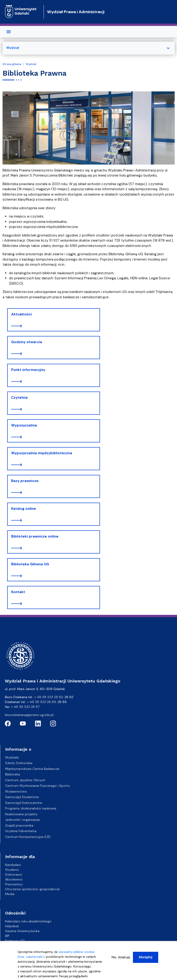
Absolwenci (14, 879)
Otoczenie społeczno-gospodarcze (32, 889)
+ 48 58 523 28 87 (25, 707)
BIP (7, 936)
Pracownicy (14, 884)
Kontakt (18, 592)
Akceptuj (146, 957)
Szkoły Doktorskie (19, 763)
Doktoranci (14, 874)
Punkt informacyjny (28, 370)
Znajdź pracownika (19, 825)
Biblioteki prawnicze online (35, 536)
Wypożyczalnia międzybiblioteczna (42, 453)
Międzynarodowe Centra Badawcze (32, 769)
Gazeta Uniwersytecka (22, 931)
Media (10, 894)
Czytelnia (19, 398)
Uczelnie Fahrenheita (21, 831)
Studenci (12, 870)
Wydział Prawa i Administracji (76, 12)
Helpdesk (12, 926)
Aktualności (21, 314)
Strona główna (12, 64)
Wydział (31, 64)
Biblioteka (13, 774)
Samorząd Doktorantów (24, 803)
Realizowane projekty (21, 814)
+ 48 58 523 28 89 (42, 702)
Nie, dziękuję (121, 957)
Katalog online (24, 509)
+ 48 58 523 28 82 (49, 697)
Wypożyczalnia (24, 425)
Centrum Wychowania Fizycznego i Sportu (37, 786)
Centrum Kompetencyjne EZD (28, 837)
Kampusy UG (15, 941)
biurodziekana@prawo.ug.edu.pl (29, 715)
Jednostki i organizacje (23, 820)
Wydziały (12, 757)
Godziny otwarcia (27, 342)
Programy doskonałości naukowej (31, 808)
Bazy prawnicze (25, 481)
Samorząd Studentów (22, 797)
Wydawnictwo (16, 791)
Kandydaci (13, 865)
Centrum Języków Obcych (25, 780)
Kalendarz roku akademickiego (28, 921)
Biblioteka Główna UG (30, 564)
